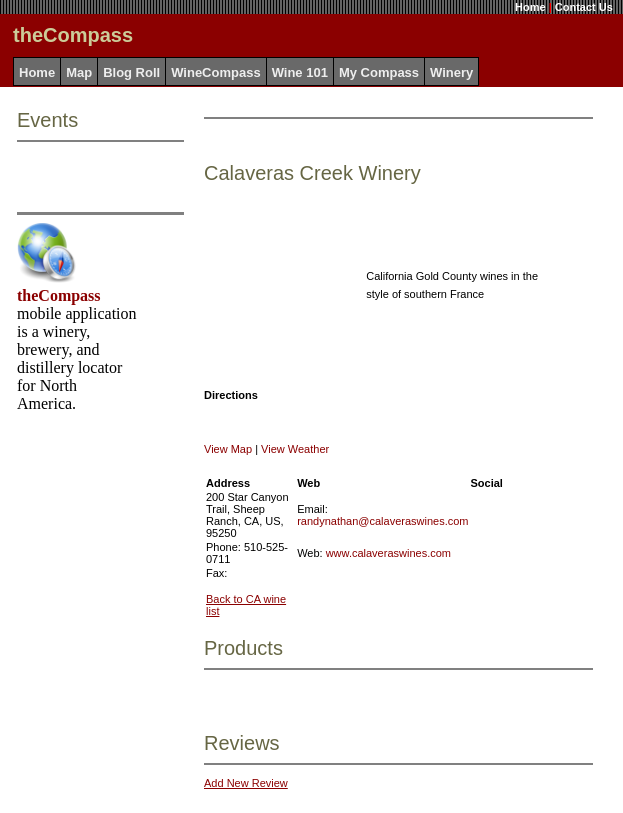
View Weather (295, 449)
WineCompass (215, 72)
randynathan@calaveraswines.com (382, 521)
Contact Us (584, 7)
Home (530, 7)
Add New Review (246, 783)
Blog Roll (131, 72)
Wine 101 (300, 72)
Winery (451, 72)
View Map (228, 449)
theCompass (59, 295)
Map (79, 72)
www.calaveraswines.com (388, 553)
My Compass (379, 72)
